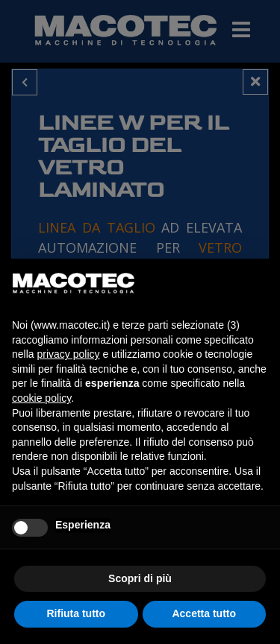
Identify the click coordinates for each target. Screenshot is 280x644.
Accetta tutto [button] (204, 613)
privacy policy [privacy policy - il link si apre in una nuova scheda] (68, 354)
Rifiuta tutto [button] (76, 613)
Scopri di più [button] (140, 578)
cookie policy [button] (41, 398)
